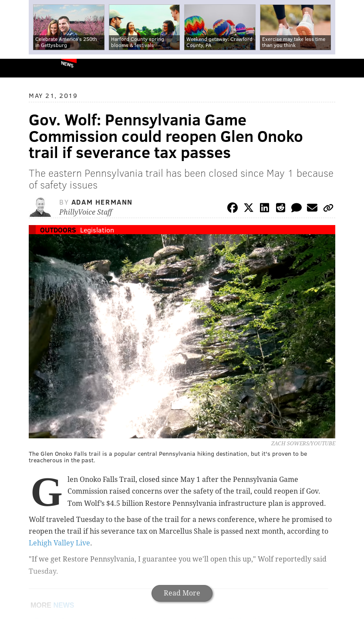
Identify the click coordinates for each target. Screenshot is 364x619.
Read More (182, 593)
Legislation (97, 230)
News (67, 64)
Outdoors (58, 230)
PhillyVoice (21, 68)
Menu (350, 68)
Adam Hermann (102, 202)
